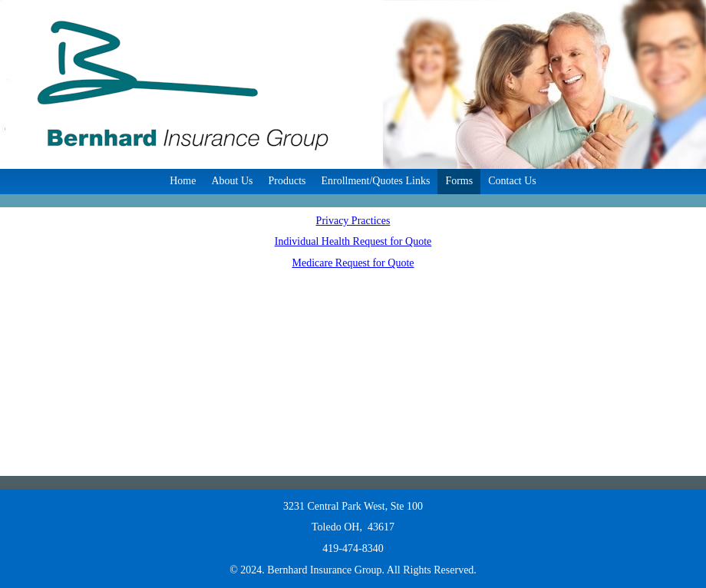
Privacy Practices (353, 221)
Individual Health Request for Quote (353, 241)
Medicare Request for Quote (353, 263)
